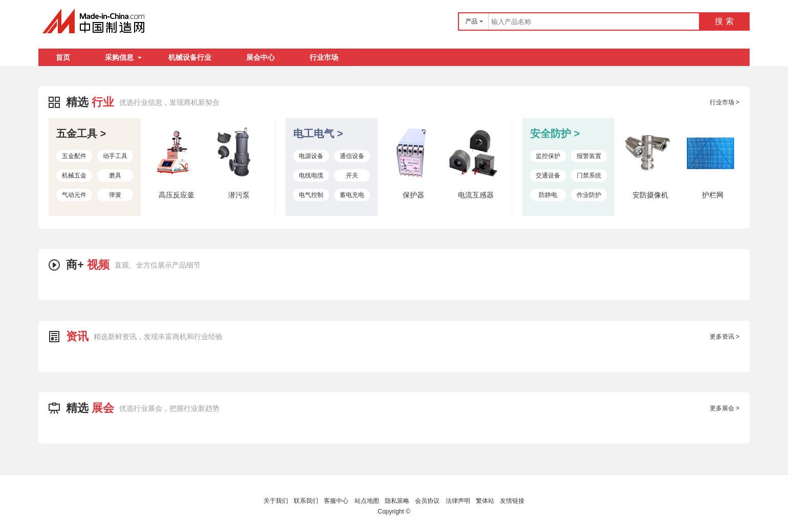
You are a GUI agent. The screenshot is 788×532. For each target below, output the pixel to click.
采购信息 (123, 57)
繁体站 (485, 501)
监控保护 (548, 156)
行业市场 (324, 57)
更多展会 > (725, 408)
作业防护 (589, 195)
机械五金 (74, 175)
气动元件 (74, 195)
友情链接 (512, 501)
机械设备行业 (190, 57)
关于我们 (276, 501)
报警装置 (589, 156)
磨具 (115, 175)
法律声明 (458, 501)
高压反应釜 (177, 195)
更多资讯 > (725, 337)
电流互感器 (476, 195)
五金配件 (74, 156)
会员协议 (427, 501)
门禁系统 (589, 175)
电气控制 (311, 195)
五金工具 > (81, 134)
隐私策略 (397, 501)
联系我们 (306, 501)
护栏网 (713, 195)
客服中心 (336, 501)
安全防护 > (555, 134)
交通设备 (548, 175)
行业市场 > (725, 102)
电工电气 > (318, 134)
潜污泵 (239, 195)
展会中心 (260, 57)
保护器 (413, 195)
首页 (63, 57)
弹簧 (115, 195)
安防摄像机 (650, 195)
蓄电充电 (352, 195)
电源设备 (311, 156)
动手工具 (115, 156)
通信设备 (352, 156)
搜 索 (724, 21)
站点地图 (367, 501)
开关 (352, 175)
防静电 (548, 195)
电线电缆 (311, 175)
